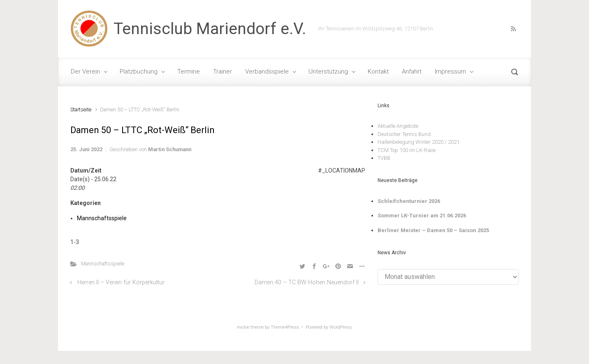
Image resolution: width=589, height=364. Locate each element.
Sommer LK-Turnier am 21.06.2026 (422, 215)
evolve (243, 327)
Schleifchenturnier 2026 (409, 201)
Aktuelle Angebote (398, 126)
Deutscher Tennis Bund (404, 134)
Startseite (81, 109)
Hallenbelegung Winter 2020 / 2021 (419, 142)
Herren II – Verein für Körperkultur (121, 282)
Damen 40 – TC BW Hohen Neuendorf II (307, 282)
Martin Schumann (170, 149)
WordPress (341, 327)
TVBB (384, 158)
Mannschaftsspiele (102, 218)
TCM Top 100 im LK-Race (407, 150)
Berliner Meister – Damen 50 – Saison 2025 (433, 230)
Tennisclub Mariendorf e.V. (210, 29)
